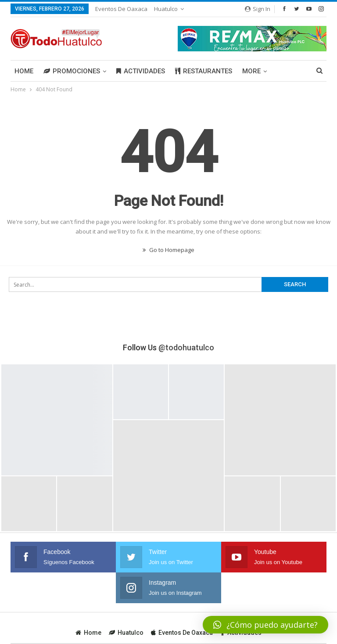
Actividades (141, 71)
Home (24, 71)
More (251, 71)
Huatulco (166, 9)
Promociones (72, 71)
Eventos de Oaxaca (121, 9)
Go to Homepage (168, 250)
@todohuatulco (186, 347)
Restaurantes (204, 71)
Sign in (258, 9)
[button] (265, 625)
